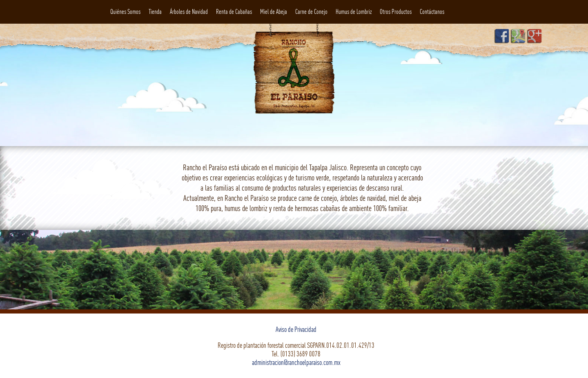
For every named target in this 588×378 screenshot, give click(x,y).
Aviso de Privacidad (296, 329)
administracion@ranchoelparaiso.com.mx (296, 362)
